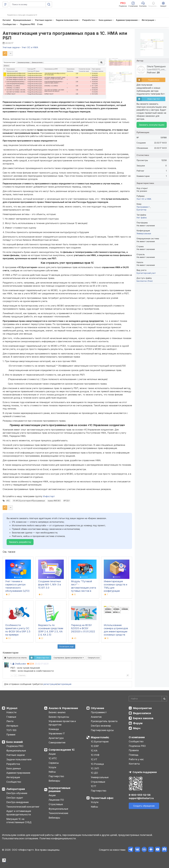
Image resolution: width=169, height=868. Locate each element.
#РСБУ (67, 501)
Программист (143, 207)
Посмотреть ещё (66, 647)
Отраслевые (56, 804)
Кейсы (52, 772)
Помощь (134, 755)
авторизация (64, 684)
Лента (10, 721)
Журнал (12, 708)
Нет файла (142, 218)
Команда (54, 729)
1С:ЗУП (95, 768)
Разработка (13, 764)
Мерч (137, 728)
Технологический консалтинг (23, 807)
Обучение (98, 708)
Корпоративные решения (59, 790)
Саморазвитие (57, 742)
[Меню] (5, 4)
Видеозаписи (142, 713)
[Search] (148, 699)
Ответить (22, 675)
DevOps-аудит (15, 798)
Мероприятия (142, 708)
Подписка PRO (15, 746)
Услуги (52, 767)
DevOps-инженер (101, 726)
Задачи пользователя (19, 759)
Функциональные (16, 751)
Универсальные (144, 233)
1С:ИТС (53, 758)
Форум (138, 723)
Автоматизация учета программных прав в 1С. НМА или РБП (65, 36)
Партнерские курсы (102, 730)
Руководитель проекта (104, 721)
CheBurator (21, 664)
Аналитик (96, 717)
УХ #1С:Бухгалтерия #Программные (29, 501)
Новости (11, 712)
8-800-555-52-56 (140, 795)
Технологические (58, 813)
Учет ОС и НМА (144, 199)
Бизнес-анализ (57, 712)
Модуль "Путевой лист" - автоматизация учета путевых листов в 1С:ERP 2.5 (84, 588)
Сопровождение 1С (62, 750)
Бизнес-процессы (59, 717)
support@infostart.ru (141, 798)
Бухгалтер (141, 210)
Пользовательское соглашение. (20, 838)
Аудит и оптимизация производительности (19, 813)
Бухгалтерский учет (146, 273)
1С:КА (94, 751)
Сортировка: (69, 658)
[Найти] (164, 699)
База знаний (15, 742)
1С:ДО (94, 773)
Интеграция (13, 777)
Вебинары (54, 781)
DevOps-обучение (17, 793)
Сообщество (14, 782)
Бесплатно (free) (145, 281)
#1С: (8, 501)
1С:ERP (95, 746)
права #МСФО (54, 501)
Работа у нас (136, 759)
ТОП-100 (11, 730)
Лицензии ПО (56, 800)
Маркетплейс (100, 737)
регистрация (50, 684)
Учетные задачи (16, 755)
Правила (134, 750)
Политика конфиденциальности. (58, 838)
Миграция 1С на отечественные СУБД (19, 821)
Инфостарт (49, 496)
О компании (137, 737)
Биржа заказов (143, 718)
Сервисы (54, 763)
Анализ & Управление (63, 708)
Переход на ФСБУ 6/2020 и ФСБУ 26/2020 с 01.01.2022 (83, 628)
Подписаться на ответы (16, 658)
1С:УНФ (95, 755)
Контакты (134, 764)
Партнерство (56, 776)
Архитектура (56, 738)
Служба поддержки (145, 772)
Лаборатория (16, 789)
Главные (11, 717)
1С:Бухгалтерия (100, 742)
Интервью (12, 726)
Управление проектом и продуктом (62, 723)
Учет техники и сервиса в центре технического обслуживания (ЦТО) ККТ (17, 588)
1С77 (93, 786)
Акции (52, 754)
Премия (11, 735)
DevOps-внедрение (17, 802)
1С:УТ (94, 759)
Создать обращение (144, 806)
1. (11, 664)
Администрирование (18, 773)
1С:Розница (97, 764)
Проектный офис (102, 798)
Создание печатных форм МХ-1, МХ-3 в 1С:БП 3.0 (50, 585)
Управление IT (57, 733)
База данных (14, 768)
